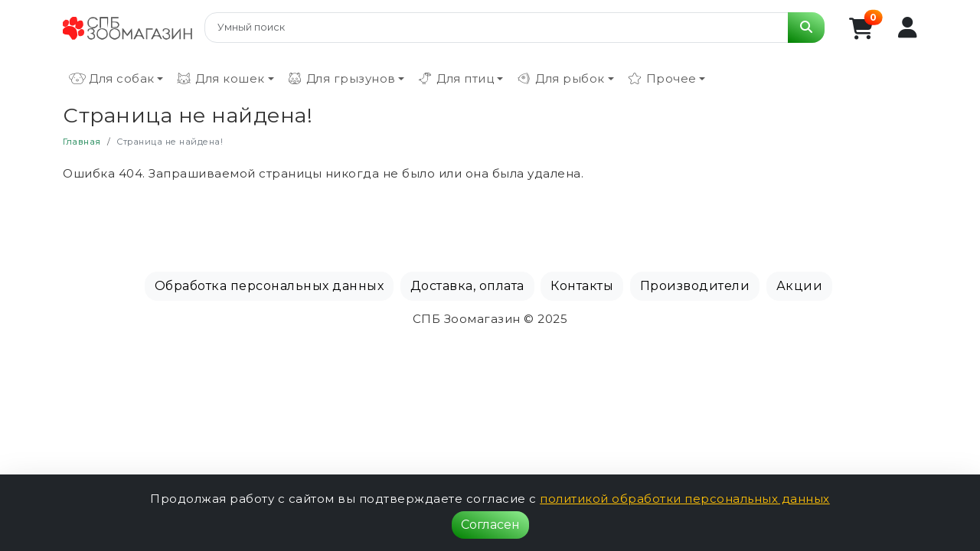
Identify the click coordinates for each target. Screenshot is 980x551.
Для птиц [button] (455, 79)
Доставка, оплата (467, 286)
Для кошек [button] (220, 79)
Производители (695, 286)
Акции (800, 286)
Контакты (582, 286)
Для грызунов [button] (341, 79)
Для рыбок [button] (560, 79)
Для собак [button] (112, 79)
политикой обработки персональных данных (685, 499)
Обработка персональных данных (269, 286)
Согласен (490, 525)
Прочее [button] (661, 79)
